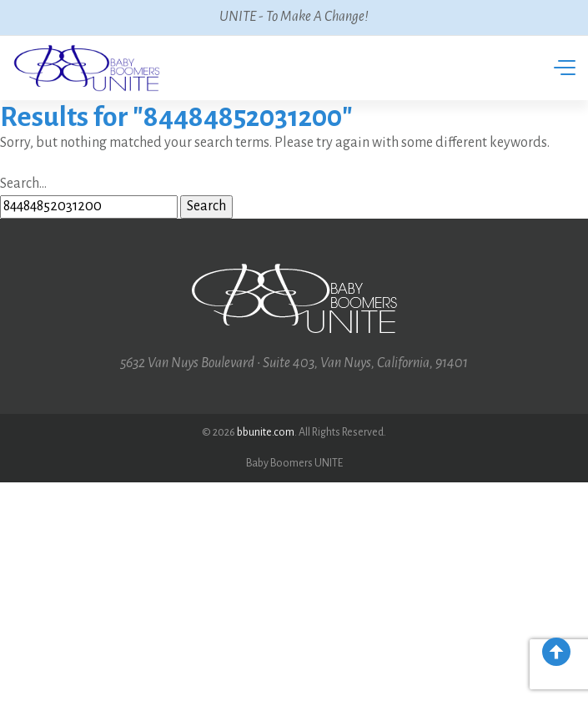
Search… (23, 184)
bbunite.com (266, 432)
